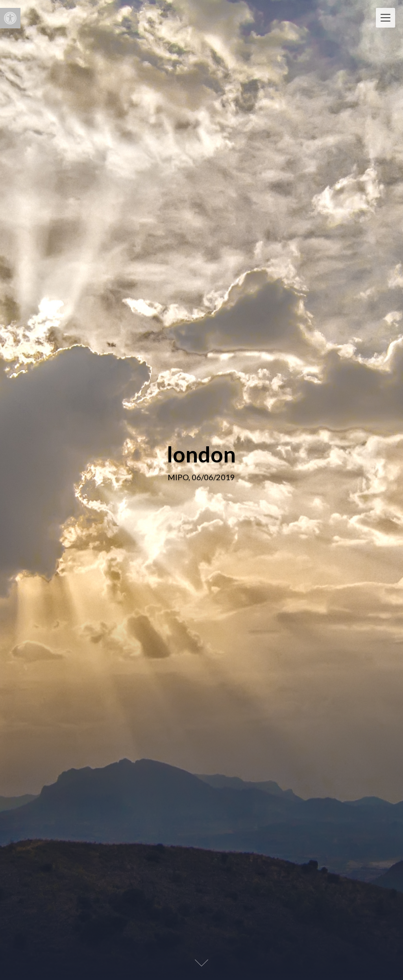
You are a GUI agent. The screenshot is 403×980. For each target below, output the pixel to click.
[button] (10, 18)
